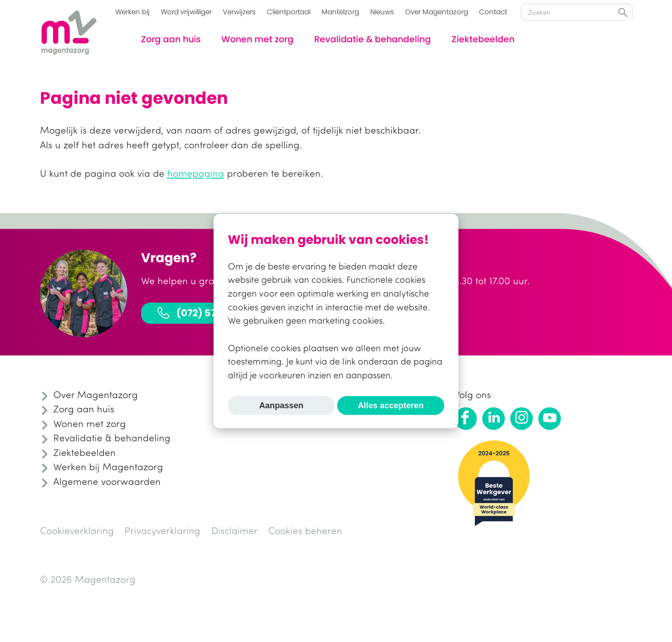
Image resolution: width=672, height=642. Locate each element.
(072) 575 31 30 (201, 313)
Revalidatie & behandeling (373, 39)
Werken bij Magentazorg (108, 467)
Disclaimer (234, 530)
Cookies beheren (305, 530)
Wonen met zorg (257, 39)
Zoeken (623, 12)
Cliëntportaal (289, 12)
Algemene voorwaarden (107, 481)
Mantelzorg (340, 12)
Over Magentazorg (437, 12)
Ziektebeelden (483, 39)
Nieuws (382, 12)
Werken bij (133, 12)
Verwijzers (239, 12)
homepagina (196, 173)
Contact (493, 12)
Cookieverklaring (77, 530)
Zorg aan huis (171, 39)
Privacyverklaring (162, 530)
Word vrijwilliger (186, 12)
